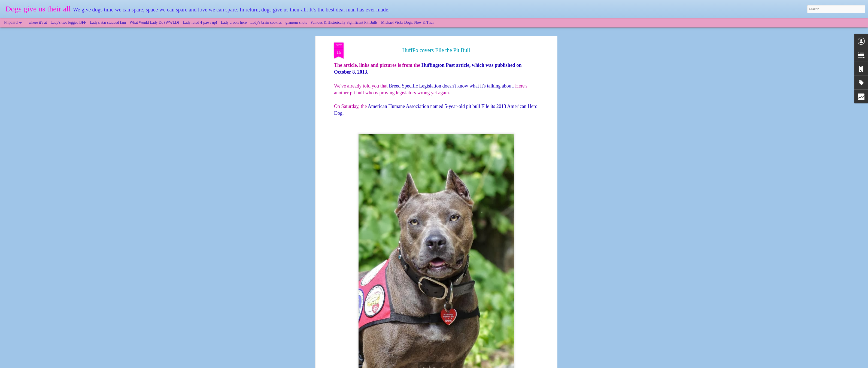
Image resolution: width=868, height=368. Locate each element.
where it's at (38, 22)
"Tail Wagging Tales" (386, 316)
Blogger (459, 365)
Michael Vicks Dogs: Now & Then (408, 22)
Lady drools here (234, 22)
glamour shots (296, 22)
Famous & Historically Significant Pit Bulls (344, 22)
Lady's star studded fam (108, 22)
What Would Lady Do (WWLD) (154, 22)
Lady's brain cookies (266, 22)
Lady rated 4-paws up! (200, 22)
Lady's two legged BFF (68, 22)
